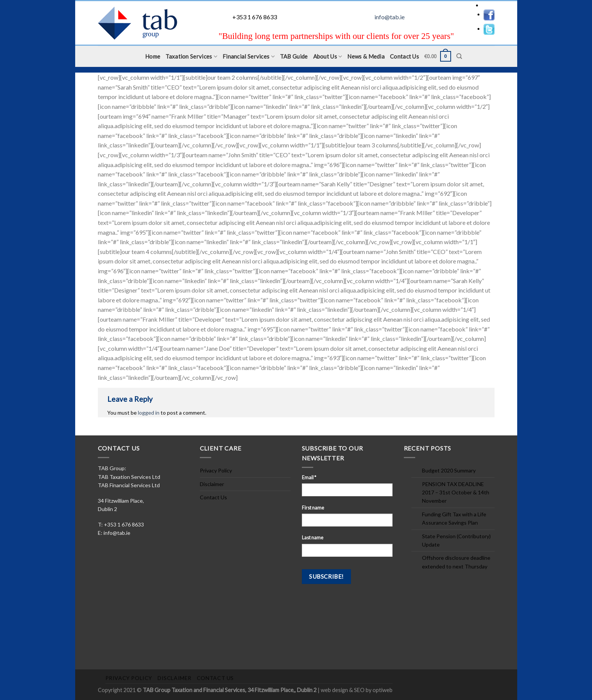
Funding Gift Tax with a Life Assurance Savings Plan (454, 518)
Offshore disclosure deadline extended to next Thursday (456, 562)
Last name (313, 538)
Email (309, 478)
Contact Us (404, 56)
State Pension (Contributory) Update (456, 540)
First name (313, 508)
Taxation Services (191, 57)
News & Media (366, 56)
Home (153, 56)
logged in (149, 413)
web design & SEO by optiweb (357, 690)
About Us (328, 57)
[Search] (459, 56)
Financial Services (249, 57)
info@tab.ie (390, 17)
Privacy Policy (216, 470)
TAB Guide (294, 56)
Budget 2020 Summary (449, 470)
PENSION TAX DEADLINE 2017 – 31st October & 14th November (456, 492)
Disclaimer (212, 484)
